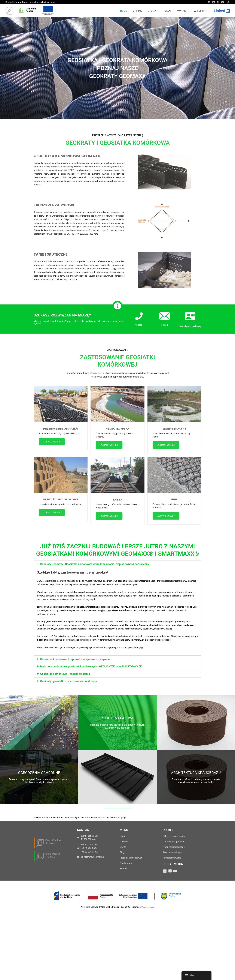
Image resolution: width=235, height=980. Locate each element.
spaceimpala (149, 908)
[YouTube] (223, 2)
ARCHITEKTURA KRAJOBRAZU (196, 774)
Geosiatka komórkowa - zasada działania (65, 675)
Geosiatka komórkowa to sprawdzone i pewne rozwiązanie (75, 660)
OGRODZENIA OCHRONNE (39, 774)
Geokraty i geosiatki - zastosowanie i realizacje (69, 682)
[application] (163, 11)
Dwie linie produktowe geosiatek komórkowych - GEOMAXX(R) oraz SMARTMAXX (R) (91, 668)
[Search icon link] (228, 2)
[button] (117, 565)
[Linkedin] (214, 2)
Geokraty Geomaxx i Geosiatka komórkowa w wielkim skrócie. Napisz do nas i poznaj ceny (95, 565)
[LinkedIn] (165, 872)
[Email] (209, 2)
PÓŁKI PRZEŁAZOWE (117, 719)
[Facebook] (218, 2)
